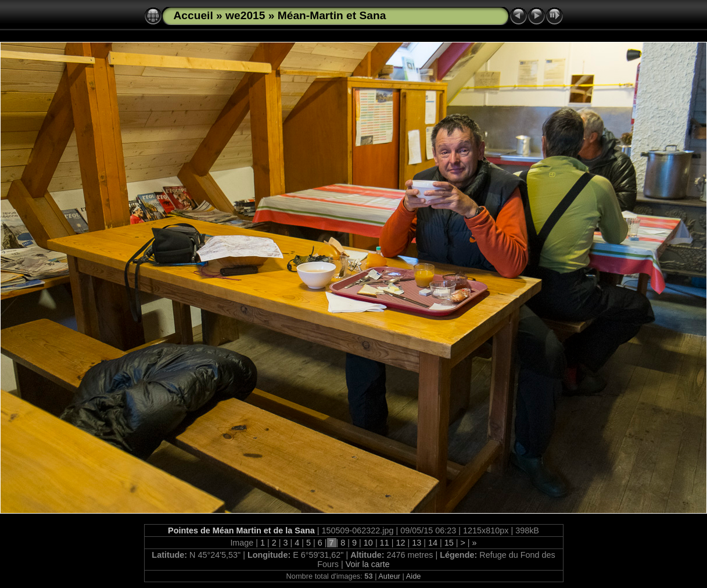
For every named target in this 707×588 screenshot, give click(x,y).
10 (368, 543)
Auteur (389, 576)
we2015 (245, 15)
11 (385, 543)
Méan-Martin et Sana (332, 15)
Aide (414, 576)
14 (433, 543)
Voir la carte (368, 564)
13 (417, 543)
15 (449, 543)
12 (400, 543)
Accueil (193, 15)
